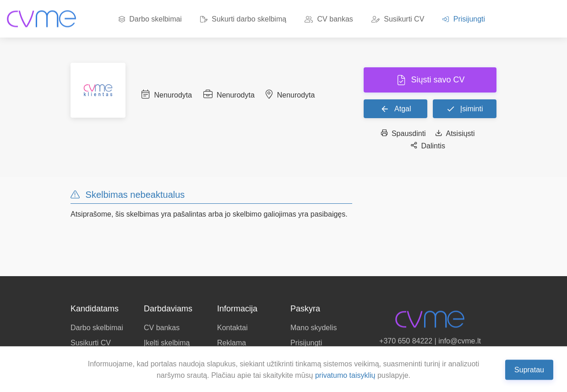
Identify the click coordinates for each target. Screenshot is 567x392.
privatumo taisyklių (345, 375)
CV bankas (329, 19)
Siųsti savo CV (436, 80)
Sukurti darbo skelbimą (243, 19)
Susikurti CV (398, 19)
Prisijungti (464, 19)
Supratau (529, 369)
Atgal (396, 109)
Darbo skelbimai (150, 19)
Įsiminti (464, 109)
